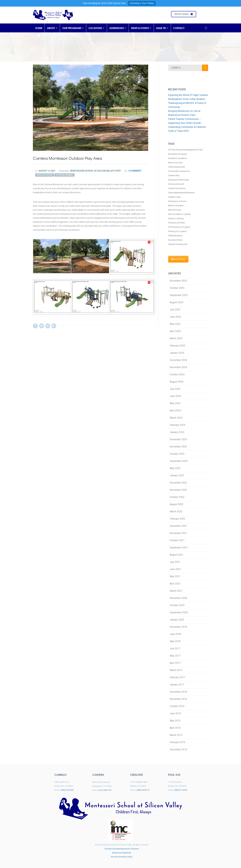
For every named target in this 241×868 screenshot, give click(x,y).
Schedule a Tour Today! (142, 3)
